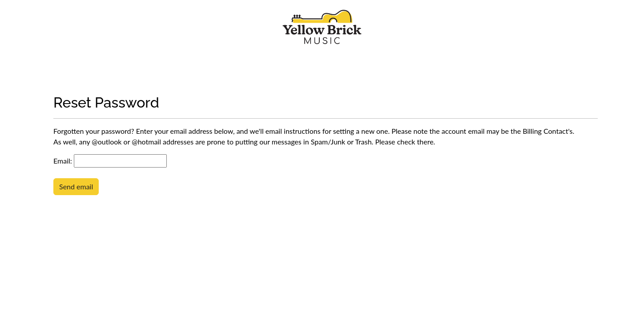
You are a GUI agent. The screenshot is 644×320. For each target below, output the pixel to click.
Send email (76, 186)
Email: (63, 161)
